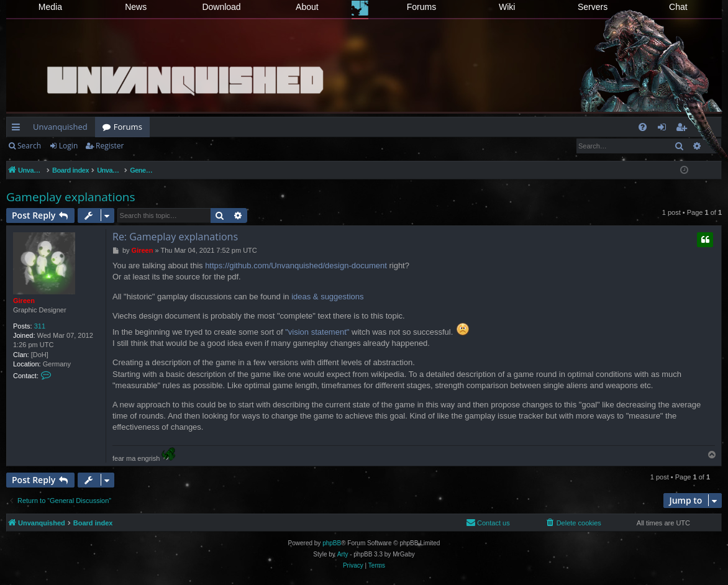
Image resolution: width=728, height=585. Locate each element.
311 (40, 326)
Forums (421, 7)
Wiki (507, 7)
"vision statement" (317, 332)
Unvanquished (60, 127)
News (136, 7)
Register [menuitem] (684, 129)
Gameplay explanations (71, 197)
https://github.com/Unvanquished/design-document (296, 265)
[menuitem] (643, 127)
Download (221, 7)
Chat (678, 7)
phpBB (332, 543)
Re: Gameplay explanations (175, 237)
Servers (593, 7)
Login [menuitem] (664, 129)
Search (29, 146)
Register (110, 146)
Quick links (18, 129)
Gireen (24, 301)
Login (68, 146)
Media (50, 7)
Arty (343, 554)
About (307, 7)
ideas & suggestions (327, 297)
